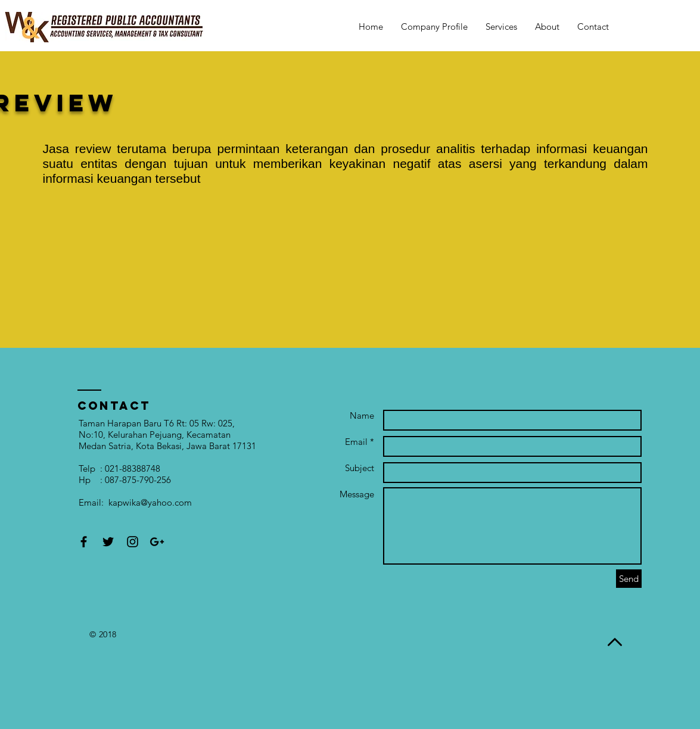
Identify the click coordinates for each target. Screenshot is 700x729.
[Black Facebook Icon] (84, 542)
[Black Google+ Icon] (157, 542)
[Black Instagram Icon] (133, 542)
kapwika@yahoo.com (150, 502)
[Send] (629, 579)
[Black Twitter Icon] (108, 542)
